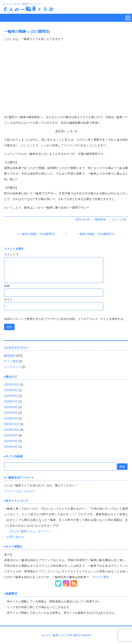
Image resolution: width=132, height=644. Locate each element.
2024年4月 (11, 447)
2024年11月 (12, 424)
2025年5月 (11, 413)
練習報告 (100, 219)
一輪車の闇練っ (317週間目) (27, 31)
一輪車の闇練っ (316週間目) (37, 234)
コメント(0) (119, 219)
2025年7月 (11, 401)
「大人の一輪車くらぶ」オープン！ (30, 531)
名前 (7, 286)
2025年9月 (11, 390)
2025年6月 (11, 407)
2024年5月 (11, 441)
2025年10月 (12, 384)
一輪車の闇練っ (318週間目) (95, 234)
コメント (12, 254)
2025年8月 (11, 396)
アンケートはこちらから (20, 491)
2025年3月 (11, 418)
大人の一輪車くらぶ (28, 9)
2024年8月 (11, 435)
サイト (8, 299)
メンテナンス (13, 367)
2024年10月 (12, 430)
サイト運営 (11, 361)
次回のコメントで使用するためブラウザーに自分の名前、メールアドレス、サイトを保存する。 (65, 319)
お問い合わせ (15, 537)
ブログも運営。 (102, 577)
